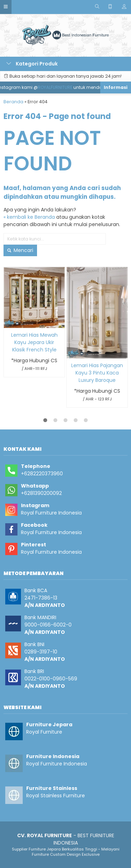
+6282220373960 (42, 474)
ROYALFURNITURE (57, 87)
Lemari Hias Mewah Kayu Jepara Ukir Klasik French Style (34, 342)
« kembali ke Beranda (29, 217)
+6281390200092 (41, 493)
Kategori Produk (32, 64)
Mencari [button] (20, 250)
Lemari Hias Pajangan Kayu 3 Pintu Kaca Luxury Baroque (97, 373)
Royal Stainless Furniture (56, 796)
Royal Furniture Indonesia (51, 513)
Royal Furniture (44, 732)
